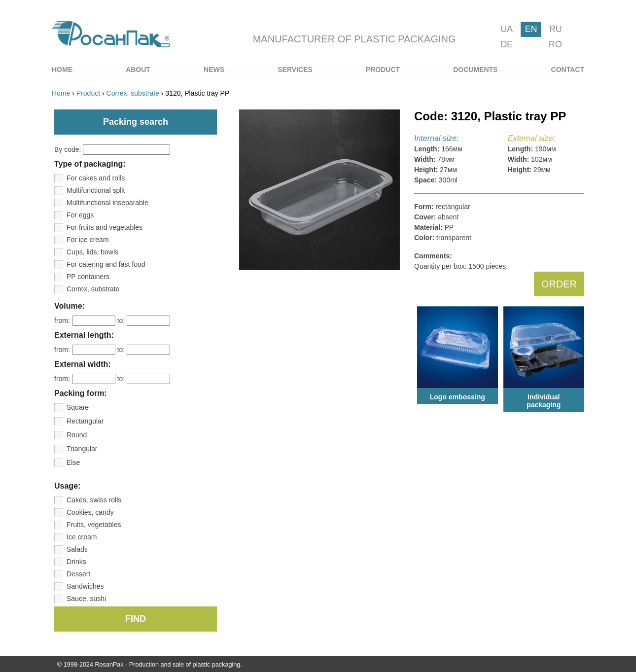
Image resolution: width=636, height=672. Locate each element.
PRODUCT (383, 70)
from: (86, 320)
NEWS (214, 70)
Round (77, 435)
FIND (136, 619)
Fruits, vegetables (94, 525)
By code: (112, 149)
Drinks (76, 562)
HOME (62, 70)
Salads (77, 549)
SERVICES (295, 70)
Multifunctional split (96, 190)
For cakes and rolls (96, 178)
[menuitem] (62, 70)
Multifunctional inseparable (107, 203)
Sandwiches (85, 586)
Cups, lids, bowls (92, 252)
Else (73, 462)
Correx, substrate (93, 289)
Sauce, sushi (86, 599)
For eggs (80, 215)
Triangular (82, 449)
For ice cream (88, 240)
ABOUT (138, 70)
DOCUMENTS (475, 70)
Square (78, 407)
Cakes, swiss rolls (94, 500)
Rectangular (85, 421)
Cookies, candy (90, 512)
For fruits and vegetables (105, 227)
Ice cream (82, 537)
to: (144, 320)
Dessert (78, 574)
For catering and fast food (106, 264)
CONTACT (568, 70)
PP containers (88, 277)
